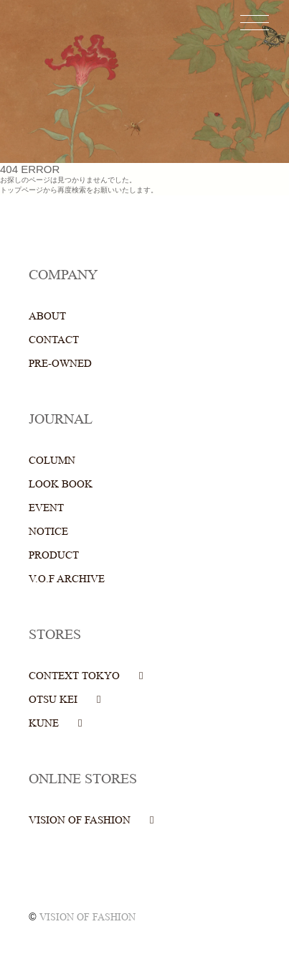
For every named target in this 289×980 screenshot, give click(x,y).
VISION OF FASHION (80, 820)
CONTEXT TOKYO (74, 676)
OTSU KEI (53, 700)
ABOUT (47, 316)
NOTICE (48, 532)
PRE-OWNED (60, 364)
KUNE (44, 723)
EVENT (46, 508)
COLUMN (52, 461)
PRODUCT (54, 555)
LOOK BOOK (61, 484)
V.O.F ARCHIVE (67, 579)
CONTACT (54, 340)
